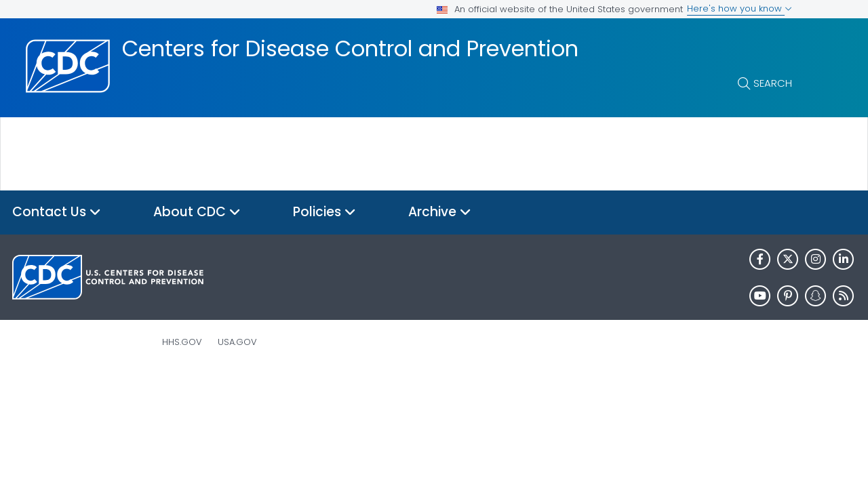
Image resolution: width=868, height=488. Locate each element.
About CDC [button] (197, 212)
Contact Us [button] (57, 212)
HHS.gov (182, 342)
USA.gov (237, 342)
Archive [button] (440, 212)
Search (773, 83)
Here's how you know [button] (739, 8)
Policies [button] (324, 212)
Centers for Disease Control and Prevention (350, 49)
